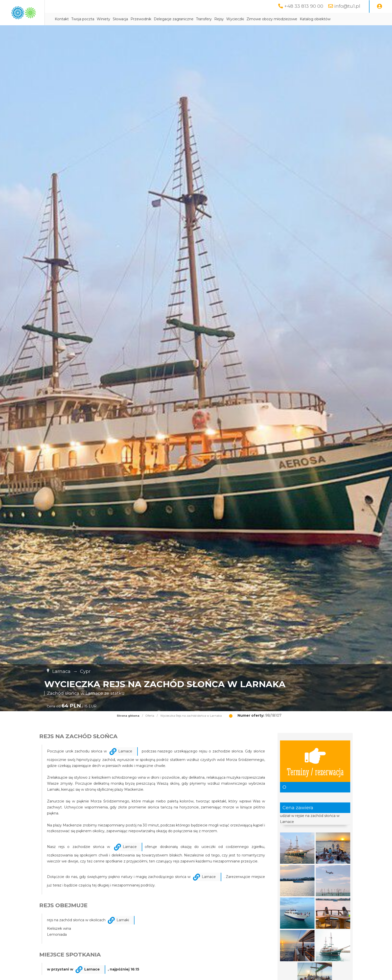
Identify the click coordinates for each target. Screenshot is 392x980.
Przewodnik (186, 19)
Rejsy (264, 19)
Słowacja (166, 19)
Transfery (249, 19)
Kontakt (107, 19)
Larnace (125, 751)
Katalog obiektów (361, 19)
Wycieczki (281, 19)
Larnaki (123, 920)
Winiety (149, 19)
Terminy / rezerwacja (315, 761)
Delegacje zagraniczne (219, 19)
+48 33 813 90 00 (302, 6)
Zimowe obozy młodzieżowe (317, 19)
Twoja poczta (128, 19)
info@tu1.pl (347, 6)
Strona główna (128, 716)
